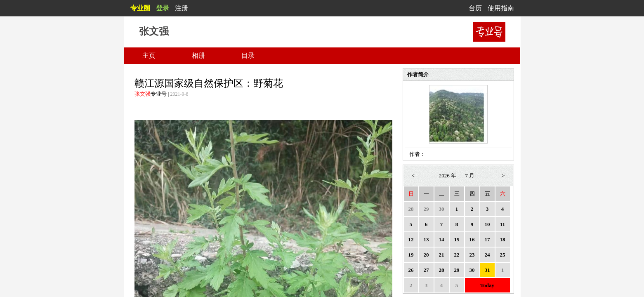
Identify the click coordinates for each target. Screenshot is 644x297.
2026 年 (448, 176)
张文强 (143, 94)
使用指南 (501, 8)
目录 (248, 55)
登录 (163, 8)
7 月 (470, 176)
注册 (182, 8)
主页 (149, 55)
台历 (475, 8)
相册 (198, 55)
